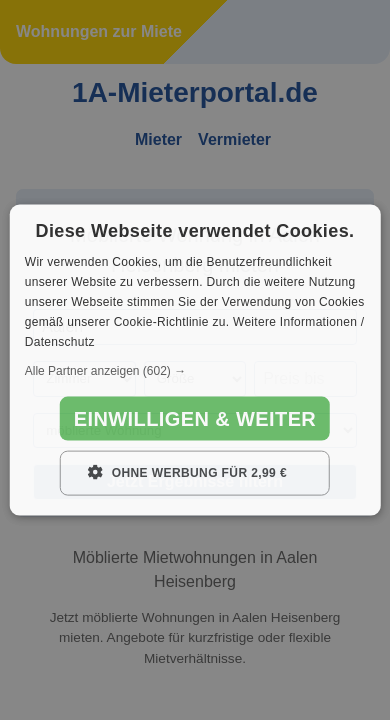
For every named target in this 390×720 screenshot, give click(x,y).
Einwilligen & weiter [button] (195, 419)
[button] (195, 371)
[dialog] (195, 360)
